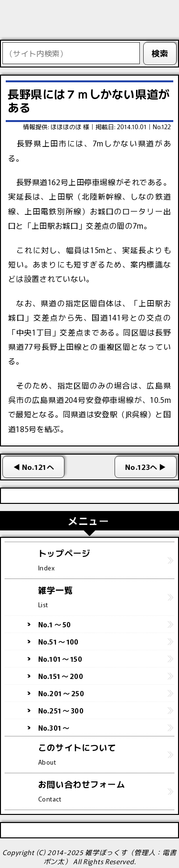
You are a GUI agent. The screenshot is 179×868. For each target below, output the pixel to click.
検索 (160, 53)
